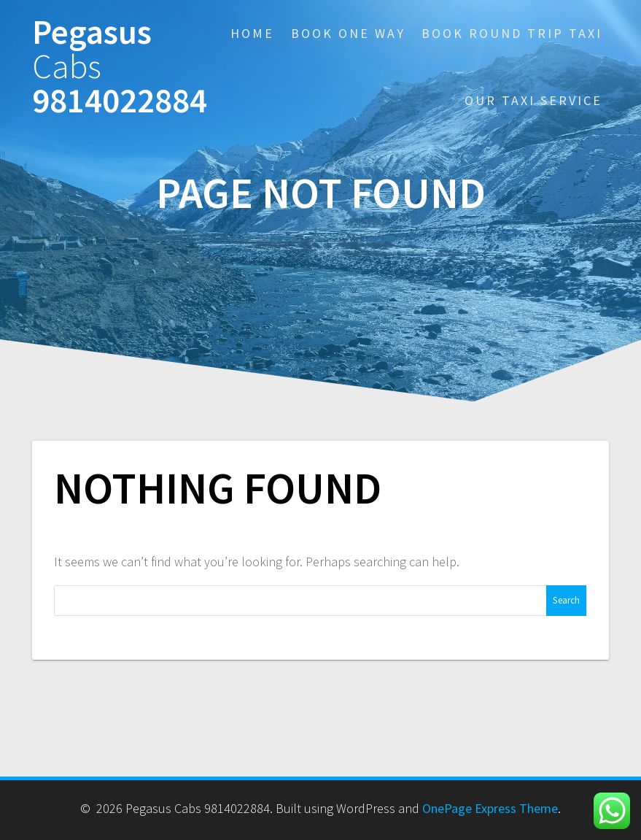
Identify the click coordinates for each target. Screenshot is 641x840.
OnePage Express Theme (490, 808)
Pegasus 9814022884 (120, 66)
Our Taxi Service (533, 100)
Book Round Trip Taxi (512, 33)
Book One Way (348, 33)
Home (252, 33)
